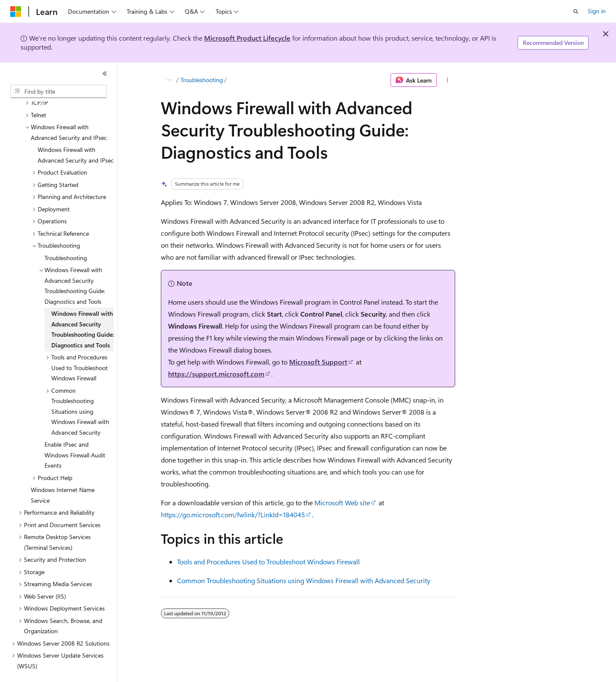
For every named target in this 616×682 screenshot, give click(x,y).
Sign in (597, 11)
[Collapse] (105, 74)
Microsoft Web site (342, 503)
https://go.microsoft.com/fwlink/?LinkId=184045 (233, 514)
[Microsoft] (16, 12)
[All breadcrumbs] (168, 80)
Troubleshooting (202, 80)
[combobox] (59, 92)
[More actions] (448, 80)
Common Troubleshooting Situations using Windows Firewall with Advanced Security (304, 580)
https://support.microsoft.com (216, 374)
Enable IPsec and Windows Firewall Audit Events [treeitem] (75, 435)
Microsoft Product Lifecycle (247, 38)
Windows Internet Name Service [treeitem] (63, 475)
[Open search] (576, 12)
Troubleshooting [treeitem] (66, 238)
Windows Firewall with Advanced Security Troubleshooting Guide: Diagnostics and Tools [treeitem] (83, 309)
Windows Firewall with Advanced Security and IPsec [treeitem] (76, 135)
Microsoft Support (318, 362)
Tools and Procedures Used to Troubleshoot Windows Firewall (268, 562)
